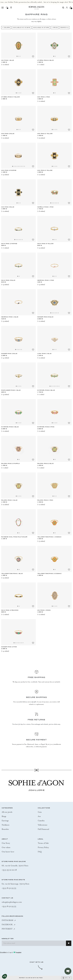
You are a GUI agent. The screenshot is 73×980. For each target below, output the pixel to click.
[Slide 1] (17, 56)
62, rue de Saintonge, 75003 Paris (15, 884)
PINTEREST (8, 929)
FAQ (40, 852)
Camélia (41, 821)
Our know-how (8, 852)
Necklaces (5, 825)
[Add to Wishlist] (33, 56)
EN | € (66, 978)
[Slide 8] (23, 166)
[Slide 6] (20, 166)
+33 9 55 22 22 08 (9, 870)
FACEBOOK (8, 924)
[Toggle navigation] (3, 8)
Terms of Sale (43, 843)
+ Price (55, 28)
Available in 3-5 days (21, 28)
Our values (6, 847)
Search (64, 28)
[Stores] (11, 8)
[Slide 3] (20, 56)
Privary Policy (43, 847)
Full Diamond (43, 829)
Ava (39, 816)
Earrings (5, 821)
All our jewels (7, 812)
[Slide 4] (21, 93)
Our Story (6, 843)
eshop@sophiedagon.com (12, 902)
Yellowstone (43, 825)
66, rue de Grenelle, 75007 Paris (15, 866)
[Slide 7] (21, 166)
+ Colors (6, 28)
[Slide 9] (24, 166)
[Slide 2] (19, 56)
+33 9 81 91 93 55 (9, 888)
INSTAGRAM (9, 920)
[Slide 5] (19, 166)
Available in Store (41, 28)
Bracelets (5, 829)
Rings (4, 816)
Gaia (40, 812)
